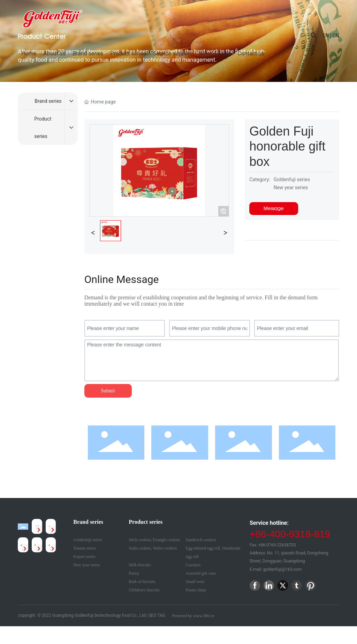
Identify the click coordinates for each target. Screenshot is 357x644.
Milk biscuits (140, 565)
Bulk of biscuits (142, 582)
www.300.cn (204, 616)
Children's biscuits (144, 590)
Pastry (134, 573)
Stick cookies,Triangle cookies (154, 540)
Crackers (193, 565)
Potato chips (196, 590)
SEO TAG (157, 615)
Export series (84, 557)
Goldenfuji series (88, 540)
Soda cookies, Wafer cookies (153, 548)
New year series (87, 565)
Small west (195, 582)
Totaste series (85, 548)
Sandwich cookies (201, 540)
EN (326, 36)
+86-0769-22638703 (277, 545)
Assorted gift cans (201, 573)
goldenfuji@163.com (283, 569)
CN (336, 36)
